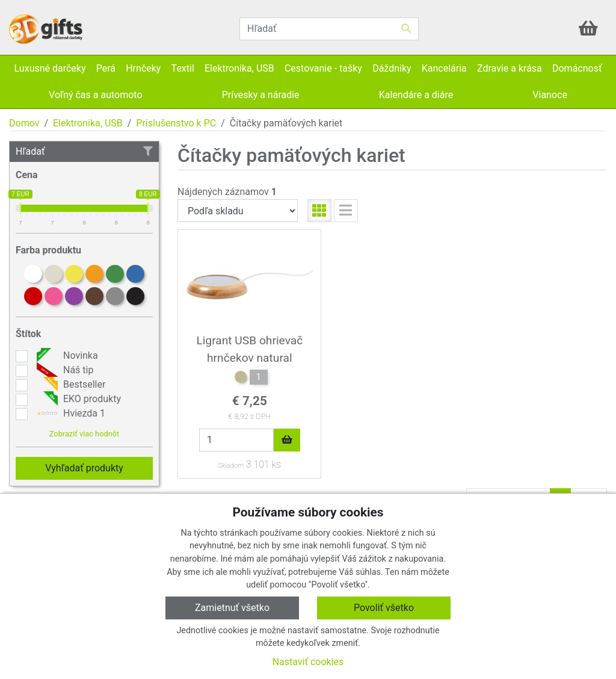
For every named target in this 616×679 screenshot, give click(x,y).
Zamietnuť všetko (232, 608)
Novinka (66, 356)
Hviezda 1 (69, 414)
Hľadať (84, 151)
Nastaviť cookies (308, 662)
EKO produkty (77, 399)
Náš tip (63, 370)
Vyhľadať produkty (84, 468)
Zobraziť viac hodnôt (84, 434)
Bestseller (69, 385)
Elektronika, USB (88, 123)
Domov (24, 123)
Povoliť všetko (384, 608)
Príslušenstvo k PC (176, 123)
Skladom (231, 466)
